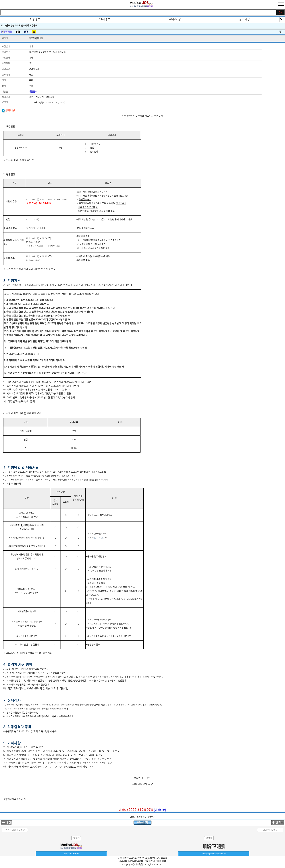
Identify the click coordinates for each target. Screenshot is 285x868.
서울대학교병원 (36, 38)
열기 (281, 32)
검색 (280, 13)
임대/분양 (174, 19)
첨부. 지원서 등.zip (21, 799)
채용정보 (35, 19)
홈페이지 (50, 97)
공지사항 (244, 19)
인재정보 (105, 19)
